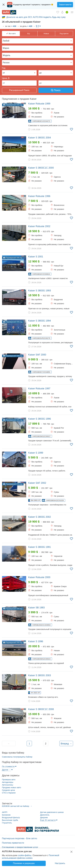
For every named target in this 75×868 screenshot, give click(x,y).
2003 (40, 675)
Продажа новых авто (11, 787)
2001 (36, 257)
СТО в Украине (9, 793)
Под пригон (64, 34)
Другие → (6, 770)
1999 (39, 104)
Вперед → (66, 744)
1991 (40, 547)
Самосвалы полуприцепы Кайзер (17, 757)
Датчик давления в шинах (52, 812)
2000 (41, 168)
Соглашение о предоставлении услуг (20, 847)
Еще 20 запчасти (48, 820)
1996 (39, 196)
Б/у (29, 34)
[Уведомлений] (62, 12)
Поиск (56, 90)
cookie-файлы (24, 855)
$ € (37, 26)
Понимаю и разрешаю (24, 863)
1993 (40, 291)
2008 (41, 709)
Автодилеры (8, 782)
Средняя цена (8, 790)
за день (26, 26)
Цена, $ (6, 78)
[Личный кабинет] (72, 12)
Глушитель (7, 823)
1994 (40, 321)
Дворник (44, 817)
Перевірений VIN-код (13, 105)
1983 (36, 608)
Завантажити (65, 5)
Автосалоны (8, 785)
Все (12, 34)
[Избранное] (58, 12)
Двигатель (45, 815)
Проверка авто (9, 779)
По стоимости (8, 766)
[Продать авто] (67, 12)
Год (4, 68)
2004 (40, 138)
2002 (39, 226)
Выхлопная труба (10, 820)
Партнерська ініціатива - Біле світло (20, 838)
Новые (46, 34)
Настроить (60, 863)
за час (10, 26)
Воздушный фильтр (11, 817)
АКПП (5, 812)
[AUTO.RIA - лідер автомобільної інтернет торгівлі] (9, 12)
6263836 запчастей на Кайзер (16, 806)
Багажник (6, 815)
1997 (39, 389)
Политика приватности (13, 843)
